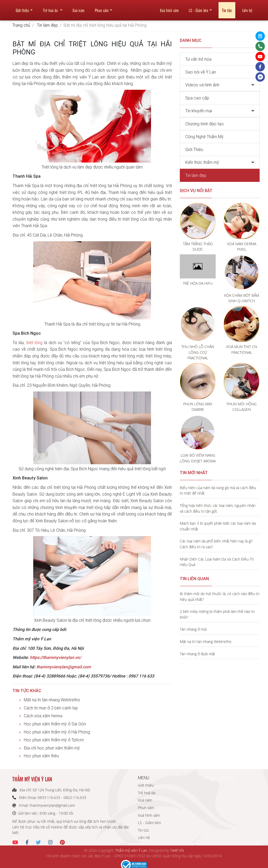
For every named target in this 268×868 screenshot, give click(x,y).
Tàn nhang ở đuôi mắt (197, 654)
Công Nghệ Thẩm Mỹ (204, 137)
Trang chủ (21, 25)
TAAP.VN (177, 850)
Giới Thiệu (194, 149)
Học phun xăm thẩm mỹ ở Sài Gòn (55, 724)
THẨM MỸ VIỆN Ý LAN (218, 778)
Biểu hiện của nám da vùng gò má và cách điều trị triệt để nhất (218, 491)
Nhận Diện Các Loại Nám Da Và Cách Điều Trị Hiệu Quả (217, 562)
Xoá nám (79, 8)
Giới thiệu (22, 8)
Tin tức (227, 8)
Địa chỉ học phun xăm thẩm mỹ (52, 748)
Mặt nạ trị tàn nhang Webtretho (52, 700)
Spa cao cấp (197, 98)
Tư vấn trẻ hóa (198, 59)
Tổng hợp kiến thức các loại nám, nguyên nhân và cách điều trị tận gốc (218, 508)
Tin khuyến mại (199, 111)
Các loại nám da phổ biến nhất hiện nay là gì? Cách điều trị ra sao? (216, 544)
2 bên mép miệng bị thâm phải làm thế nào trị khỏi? (217, 614)
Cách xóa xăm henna (43, 716)
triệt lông (34, 343)
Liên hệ (247, 8)
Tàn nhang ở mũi (193, 629)
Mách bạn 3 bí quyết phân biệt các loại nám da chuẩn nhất (218, 526)
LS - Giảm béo (198, 8)
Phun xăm (102, 8)
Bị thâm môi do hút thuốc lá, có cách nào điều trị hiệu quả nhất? (220, 597)
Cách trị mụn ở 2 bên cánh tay (51, 708)
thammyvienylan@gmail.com (64, 667)
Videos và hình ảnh (202, 85)
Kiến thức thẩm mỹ (202, 162)
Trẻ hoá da (51, 8)
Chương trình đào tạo (205, 124)
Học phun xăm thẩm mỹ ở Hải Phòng (57, 732)
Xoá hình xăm (169, 8)
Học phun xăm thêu (41, 756)
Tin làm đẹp (47, 25)
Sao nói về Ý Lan (201, 72)
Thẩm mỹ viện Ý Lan (131, 850)
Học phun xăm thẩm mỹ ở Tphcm (54, 740)
